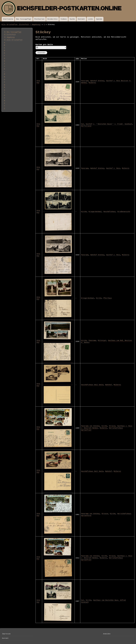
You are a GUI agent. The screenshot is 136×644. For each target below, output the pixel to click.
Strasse (112, 426)
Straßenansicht (124, 212)
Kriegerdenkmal (95, 212)
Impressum (6, 634)
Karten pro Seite (44, 45)
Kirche (84, 212)
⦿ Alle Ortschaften (13, 40)
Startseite (8, 19)
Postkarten (39, 19)
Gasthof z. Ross (113, 168)
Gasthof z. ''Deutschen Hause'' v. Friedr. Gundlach (109, 124)
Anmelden (107, 634)
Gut (83, 124)
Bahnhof (109, 385)
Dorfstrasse (86, 126)
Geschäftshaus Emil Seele (92, 385)
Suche (72, 19)
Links (90, 19)
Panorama (85, 81)
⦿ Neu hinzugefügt (13, 32)
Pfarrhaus (108, 298)
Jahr (77, 59)
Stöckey (38, 82)
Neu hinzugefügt (24, 19)
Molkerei (92, 83)
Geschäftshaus (109, 212)
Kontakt (81, 19)
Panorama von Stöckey (90, 426)
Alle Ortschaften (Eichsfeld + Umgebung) (21, 25)
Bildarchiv (53, 19)
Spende (99, 19)
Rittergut (102, 341)
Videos (64, 19)
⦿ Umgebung (9, 37)
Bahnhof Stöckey (97, 81)
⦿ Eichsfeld (10, 35)
